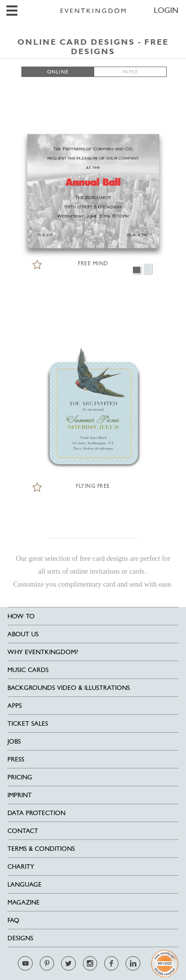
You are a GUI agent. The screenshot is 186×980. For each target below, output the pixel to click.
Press (16, 759)
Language (25, 884)
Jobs (14, 741)
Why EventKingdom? (43, 652)
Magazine (24, 902)
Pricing (20, 777)
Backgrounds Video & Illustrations (69, 688)
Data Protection (36, 813)
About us (23, 634)
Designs (20, 938)
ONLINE (58, 72)
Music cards (28, 670)
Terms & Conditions (41, 849)
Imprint (20, 795)
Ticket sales (28, 723)
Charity (21, 867)
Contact (23, 831)
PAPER (130, 72)
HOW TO (21, 616)
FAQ (13, 920)
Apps (15, 706)
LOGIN (166, 10)
